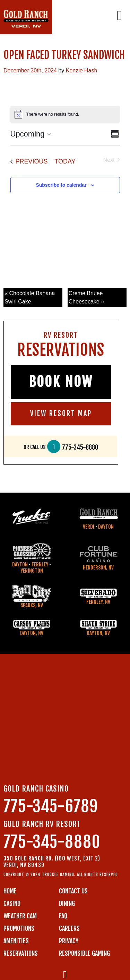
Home (10, 891)
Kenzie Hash (82, 70)
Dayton (106, 527)
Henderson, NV (98, 568)
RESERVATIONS (21, 953)
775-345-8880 (80, 447)
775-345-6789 (51, 806)
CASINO (12, 903)
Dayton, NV (32, 633)
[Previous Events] (29, 162)
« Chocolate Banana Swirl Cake (30, 297)
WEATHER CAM (20, 916)
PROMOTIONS (19, 928)
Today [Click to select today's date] (65, 161)
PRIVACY (69, 941)
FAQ (63, 916)
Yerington (32, 571)
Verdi (89, 527)
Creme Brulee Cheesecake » (86, 297)
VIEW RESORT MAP (61, 413)
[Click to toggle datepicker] (31, 134)
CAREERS (69, 928)
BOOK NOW (61, 382)
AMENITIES (16, 941)
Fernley (40, 564)
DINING (67, 903)
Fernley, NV (98, 602)
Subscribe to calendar (61, 185)
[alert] (65, 114)
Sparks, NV (32, 605)
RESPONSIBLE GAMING (84, 953)
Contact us (73, 891)
